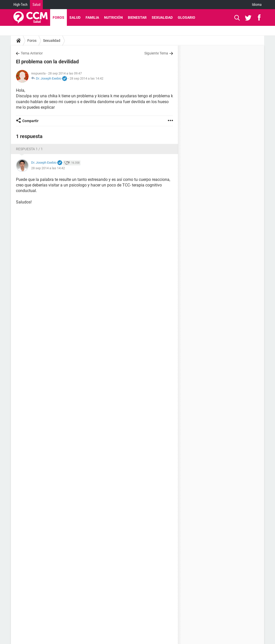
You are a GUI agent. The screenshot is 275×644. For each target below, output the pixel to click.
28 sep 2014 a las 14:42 (86, 78)
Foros (58, 17)
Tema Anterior (32, 53)
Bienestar (137, 17)
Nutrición (113, 17)
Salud (36, 5)
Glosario (186, 17)
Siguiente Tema (156, 53)
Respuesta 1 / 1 (29, 149)
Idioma (257, 5)
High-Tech (20, 5)
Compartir (30, 121)
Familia (92, 17)
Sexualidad (162, 17)
